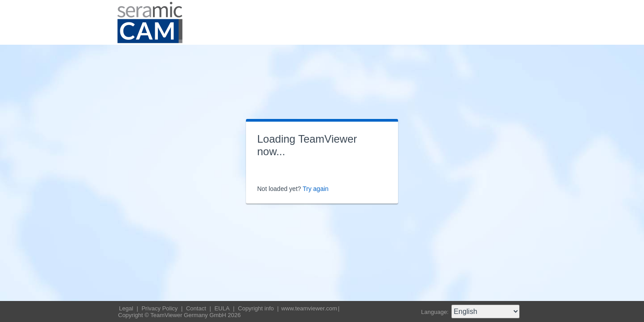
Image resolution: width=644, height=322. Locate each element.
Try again (316, 189)
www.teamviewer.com (309, 308)
